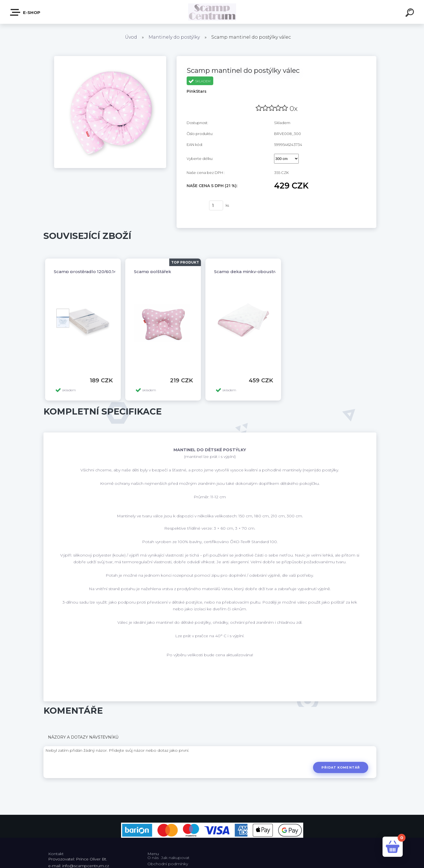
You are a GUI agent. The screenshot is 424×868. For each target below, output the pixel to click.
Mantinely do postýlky (174, 37)
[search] (411, 13)
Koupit (194, 206)
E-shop (26, 12)
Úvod (131, 37)
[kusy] (216, 205)
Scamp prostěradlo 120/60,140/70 (90, 272)
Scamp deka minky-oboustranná (250, 272)
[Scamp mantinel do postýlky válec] (110, 58)
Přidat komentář (341, 767)
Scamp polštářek (153, 272)
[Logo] (212, 12)
